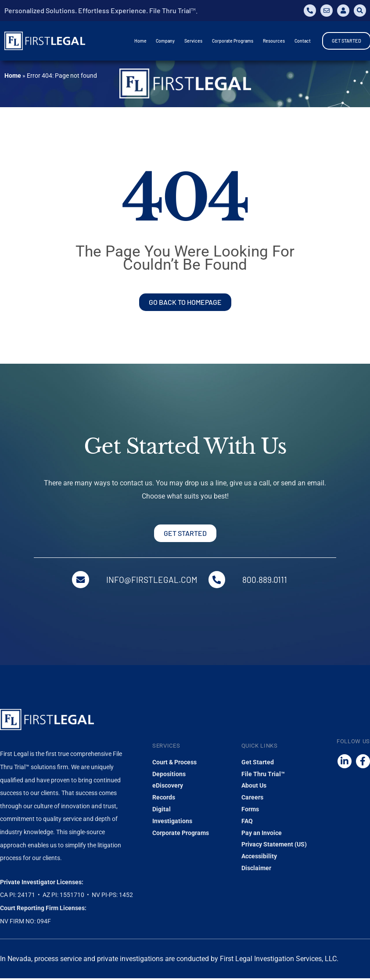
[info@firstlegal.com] (80, 580)
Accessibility (259, 858)
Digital (162, 811)
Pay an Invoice (262, 834)
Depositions (169, 775)
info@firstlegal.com (152, 580)
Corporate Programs (181, 834)
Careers (252, 799)
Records (164, 799)
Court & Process (174, 763)
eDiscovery (168, 787)
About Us (254, 787)
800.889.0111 (266, 580)
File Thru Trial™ (263, 775)
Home (13, 76)
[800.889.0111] (218, 580)
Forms (250, 811)
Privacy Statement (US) (274, 846)
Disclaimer (256, 869)
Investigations (172, 822)
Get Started (258, 763)
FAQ (247, 822)
